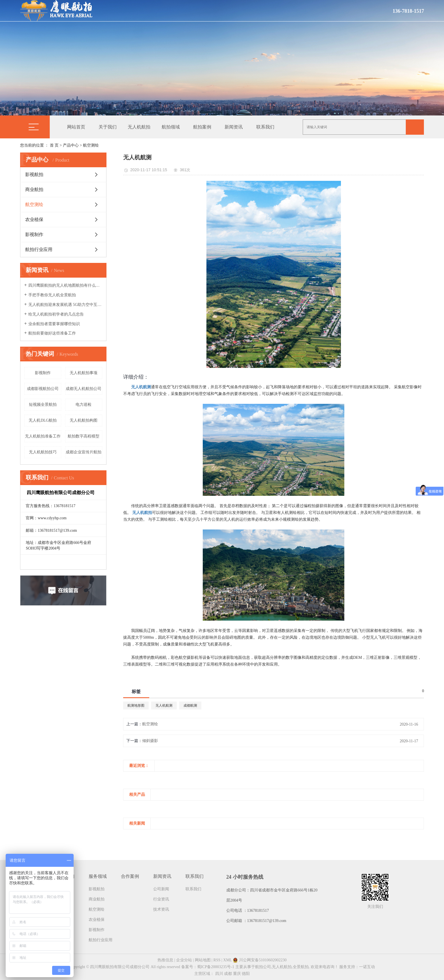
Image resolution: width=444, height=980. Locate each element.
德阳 (246, 974)
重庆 (237, 974)
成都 (228, 974)
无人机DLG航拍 (43, 420)
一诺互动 (367, 967)
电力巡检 (84, 405)
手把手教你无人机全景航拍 (52, 295)
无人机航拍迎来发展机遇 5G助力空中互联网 (65, 305)
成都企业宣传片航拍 (84, 452)
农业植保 (34, 219)
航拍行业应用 (39, 249)
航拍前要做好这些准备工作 (52, 333)
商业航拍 (34, 189)
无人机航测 (164, 705)
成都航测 (190, 705)
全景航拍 (301, 967)
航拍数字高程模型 (84, 436)
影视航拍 (34, 174)
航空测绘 (91, 145)
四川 (219, 974)
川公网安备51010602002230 (260, 960)
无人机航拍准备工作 (43, 436)
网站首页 (76, 127)
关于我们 (108, 127)
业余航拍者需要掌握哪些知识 (54, 324)
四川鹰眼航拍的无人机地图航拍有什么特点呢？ (65, 285)
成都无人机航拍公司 (84, 389)
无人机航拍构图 (84, 420)
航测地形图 (136, 705)
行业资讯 (161, 899)
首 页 (54, 145)
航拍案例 (202, 127)
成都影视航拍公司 (43, 389)
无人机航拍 (139, 127)
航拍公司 (263, 967)
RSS (217, 960)
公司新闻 (161, 889)
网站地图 (203, 960)
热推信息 (165, 960)
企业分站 (184, 960)
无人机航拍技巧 (43, 452)
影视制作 (34, 234)
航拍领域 (171, 127)
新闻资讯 (234, 127)
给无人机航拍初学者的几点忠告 (56, 314)
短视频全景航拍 (43, 405)
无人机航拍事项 (84, 373)
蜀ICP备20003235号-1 (216, 967)
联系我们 (265, 127)
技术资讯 (161, 909)
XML (228, 960)
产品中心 (71, 145)
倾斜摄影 (150, 741)
